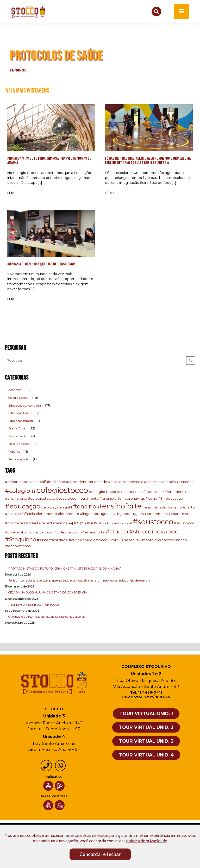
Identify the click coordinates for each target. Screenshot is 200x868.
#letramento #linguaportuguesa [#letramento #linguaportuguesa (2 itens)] (85, 514)
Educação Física (20, 413)
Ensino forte (17, 429)
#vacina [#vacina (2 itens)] (75, 540)
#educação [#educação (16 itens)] (23, 507)
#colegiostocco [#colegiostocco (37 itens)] (60, 490)
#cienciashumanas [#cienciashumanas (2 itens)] (177, 482)
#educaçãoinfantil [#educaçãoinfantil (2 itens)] (57, 508)
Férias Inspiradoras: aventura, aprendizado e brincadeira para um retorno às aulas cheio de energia (79, 581)
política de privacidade (147, 841)
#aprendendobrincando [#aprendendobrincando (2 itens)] (87, 482)
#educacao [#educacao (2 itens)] (173, 499)
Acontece (15, 390)
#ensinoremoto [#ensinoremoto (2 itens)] (181, 508)
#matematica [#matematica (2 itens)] (158, 514)
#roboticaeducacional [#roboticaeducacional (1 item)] (117, 524)
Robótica (14, 452)
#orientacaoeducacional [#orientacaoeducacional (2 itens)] (47, 523)
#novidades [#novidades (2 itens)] (15, 523)
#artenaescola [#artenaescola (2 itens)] (131, 482)
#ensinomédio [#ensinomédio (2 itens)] (155, 508)
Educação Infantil (21, 421)
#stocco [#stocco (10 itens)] (117, 532)
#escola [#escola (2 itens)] (12, 514)
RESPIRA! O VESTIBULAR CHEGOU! (34, 605)
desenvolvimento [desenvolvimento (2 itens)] (139, 540)
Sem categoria (18, 460)
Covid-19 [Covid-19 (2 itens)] (116, 540)
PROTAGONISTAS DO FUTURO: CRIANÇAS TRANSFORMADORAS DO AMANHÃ (65, 569)
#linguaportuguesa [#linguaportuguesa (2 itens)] (130, 514)
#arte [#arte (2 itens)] (113, 482)
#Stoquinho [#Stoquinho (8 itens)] (20, 540)
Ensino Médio (18, 436)
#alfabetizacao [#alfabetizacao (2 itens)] (52, 482)
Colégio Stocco (18, 398)
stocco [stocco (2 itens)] (181, 540)
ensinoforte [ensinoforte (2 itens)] (164, 540)
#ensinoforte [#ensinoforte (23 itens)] (119, 507)
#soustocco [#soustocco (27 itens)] (153, 522)
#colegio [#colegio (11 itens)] (18, 491)
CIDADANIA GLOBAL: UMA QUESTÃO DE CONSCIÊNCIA (48, 593)
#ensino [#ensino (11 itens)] (85, 507)
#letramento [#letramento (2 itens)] (46, 514)
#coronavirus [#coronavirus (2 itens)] (134, 499)
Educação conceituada (25, 406)
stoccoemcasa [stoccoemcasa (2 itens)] (18, 546)
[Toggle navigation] (181, 12)
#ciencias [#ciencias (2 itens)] (152, 482)
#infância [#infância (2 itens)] (27, 514)
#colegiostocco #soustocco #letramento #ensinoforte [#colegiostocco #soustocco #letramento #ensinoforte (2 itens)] (75, 499)
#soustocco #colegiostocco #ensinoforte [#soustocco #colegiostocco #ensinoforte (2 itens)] (69, 532)
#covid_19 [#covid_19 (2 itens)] (154, 499)
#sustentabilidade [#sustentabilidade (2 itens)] (52, 540)
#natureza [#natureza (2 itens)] (179, 514)
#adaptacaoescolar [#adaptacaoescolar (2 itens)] (22, 482)
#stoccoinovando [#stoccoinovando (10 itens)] (154, 532)
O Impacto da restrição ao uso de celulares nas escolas (46, 617)
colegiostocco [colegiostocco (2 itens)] (95, 540)
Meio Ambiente (19, 444)
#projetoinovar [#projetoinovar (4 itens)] (85, 523)
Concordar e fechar (100, 854)
